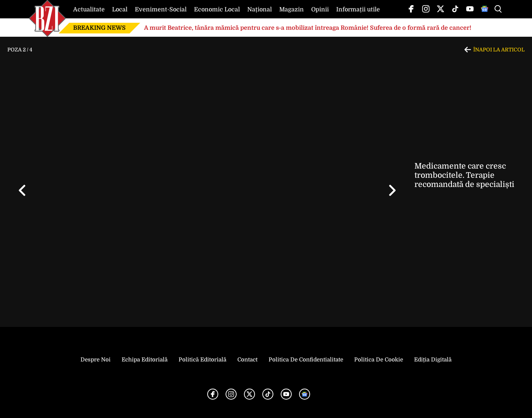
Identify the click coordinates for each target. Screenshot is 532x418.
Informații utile (358, 10)
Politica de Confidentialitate (306, 360)
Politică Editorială (202, 360)
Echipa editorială (145, 360)
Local (120, 10)
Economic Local (217, 10)
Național (260, 10)
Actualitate (89, 10)
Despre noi (96, 360)
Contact (247, 360)
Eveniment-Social (161, 10)
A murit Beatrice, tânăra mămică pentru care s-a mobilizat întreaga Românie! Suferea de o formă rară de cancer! (308, 28)
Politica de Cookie (379, 360)
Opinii (320, 10)
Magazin (292, 10)
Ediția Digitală (433, 360)
